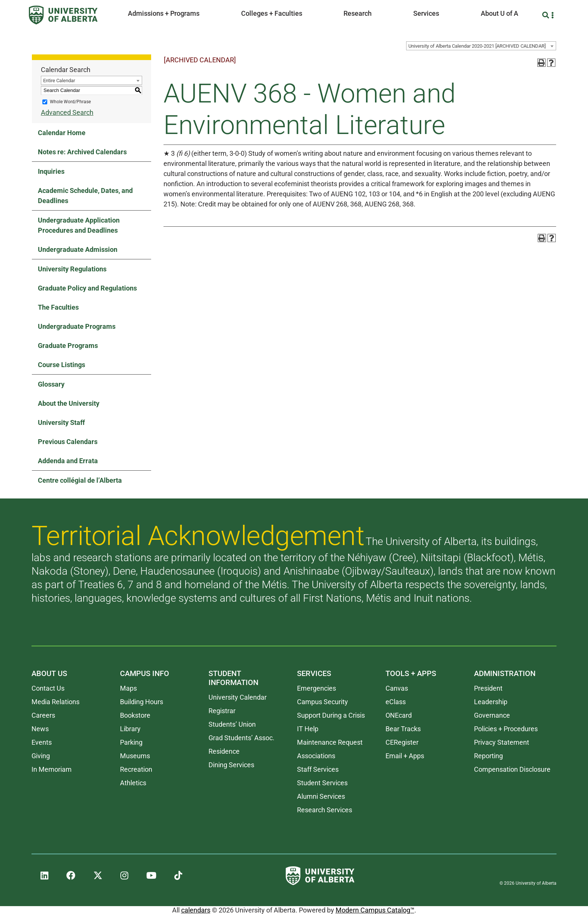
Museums (135, 756)
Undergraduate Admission (78, 249)
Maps (128, 688)
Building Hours (142, 702)
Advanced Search (67, 112)
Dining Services (231, 765)
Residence (224, 751)
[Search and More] (547, 15)
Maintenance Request (330, 742)
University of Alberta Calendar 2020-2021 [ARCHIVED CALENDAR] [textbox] (477, 46)
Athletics (133, 783)
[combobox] (481, 46)
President (488, 688)
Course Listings (61, 365)
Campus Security (322, 702)
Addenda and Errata (68, 461)
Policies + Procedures (506, 729)
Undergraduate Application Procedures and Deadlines (79, 225)
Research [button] (358, 13)
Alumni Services (321, 796)
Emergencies (316, 688)
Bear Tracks (403, 729)
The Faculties (58, 307)
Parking (131, 742)
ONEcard (399, 715)
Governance (492, 715)
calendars (196, 910)
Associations (316, 756)
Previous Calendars (68, 442)
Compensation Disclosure (512, 769)
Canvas (397, 688)
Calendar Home (62, 133)
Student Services (322, 783)
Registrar (222, 711)
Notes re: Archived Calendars (82, 152)
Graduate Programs (68, 346)
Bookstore (135, 715)
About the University (69, 403)
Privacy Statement (502, 742)
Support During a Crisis (331, 715)
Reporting (488, 756)
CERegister (402, 742)
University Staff (61, 422)
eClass (396, 702)
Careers (43, 715)
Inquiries (51, 171)
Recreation (136, 769)
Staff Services (318, 769)
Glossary (51, 384)
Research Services (325, 810)
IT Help (308, 729)
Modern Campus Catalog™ (375, 910)
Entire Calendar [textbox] (59, 81)
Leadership (491, 702)
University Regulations (72, 269)
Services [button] (426, 13)
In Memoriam (52, 769)
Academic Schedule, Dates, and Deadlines (85, 196)
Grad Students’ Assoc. (241, 738)
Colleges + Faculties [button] (272, 13)
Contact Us (48, 688)
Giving (41, 756)
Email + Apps (405, 756)
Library (130, 729)
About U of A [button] (499, 13)
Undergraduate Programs (77, 326)
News (40, 729)
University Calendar (238, 697)
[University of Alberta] (63, 15)
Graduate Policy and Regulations (87, 288)
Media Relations (55, 702)
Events (42, 742)
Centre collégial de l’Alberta (80, 480)
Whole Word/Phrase (70, 102)
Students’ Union (232, 724)
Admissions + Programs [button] (164, 13)
